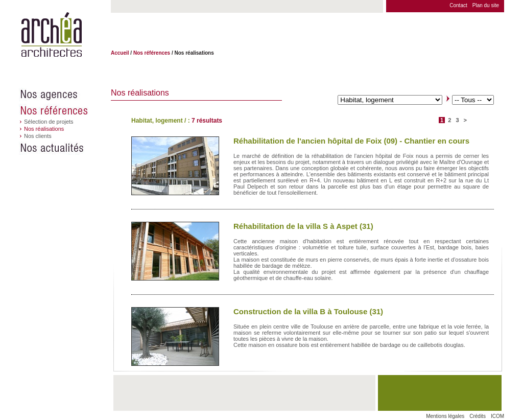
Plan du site (486, 5)
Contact (458, 5)
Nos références (65, 110)
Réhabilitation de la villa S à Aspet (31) (303, 226)
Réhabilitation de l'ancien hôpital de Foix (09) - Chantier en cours (351, 141)
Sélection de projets (49, 122)
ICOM (497, 416)
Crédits (478, 416)
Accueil (120, 53)
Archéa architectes (51, 35)
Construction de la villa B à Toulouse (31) (308, 311)
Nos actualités (65, 148)
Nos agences (65, 95)
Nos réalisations (44, 129)
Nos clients (38, 136)
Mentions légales (445, 416)
